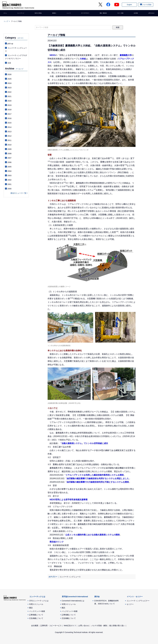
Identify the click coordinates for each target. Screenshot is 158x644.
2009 (9, 149)
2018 (9, 110)
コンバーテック (21, 14)
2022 (9, 92)
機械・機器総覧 (103, 14)
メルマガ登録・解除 (99, 626)
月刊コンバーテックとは (39, 601)
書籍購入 (55, 14)
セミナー (130, 604)
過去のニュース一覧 (18, 193)
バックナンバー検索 (37, 611)
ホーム (6, 14)
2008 (9, 154)
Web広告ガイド (70, 626)
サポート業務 (120, 14)
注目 (9, 63)
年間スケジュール (36, 604)
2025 (9, 79)
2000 (9, 189)
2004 (9, 171)
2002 (9, 180)
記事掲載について (36, 615)
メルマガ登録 (147, 5)
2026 (9, 74)
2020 (9, 101)
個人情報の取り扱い (117, 626)
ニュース (67, 14)
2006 (9, 162)
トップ (6, 21)
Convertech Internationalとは (73, 601)
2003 (9, 175)
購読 (31, 608)
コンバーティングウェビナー (138, 601)
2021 (9, 96)
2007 (9, 158)
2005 (9, 167)
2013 (9, 132)
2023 (9, 88)
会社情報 (135, 14)
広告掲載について (36, 618)
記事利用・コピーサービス (51, 626)
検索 (118, 27)
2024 (9, 83)
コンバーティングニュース (70, 577)
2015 (9, 123)
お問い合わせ (149, 14)
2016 (9, 118)
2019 (9, 105)
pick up (10, 44)
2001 (9, 184)
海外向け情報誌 (39, 14)
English (129, 5)
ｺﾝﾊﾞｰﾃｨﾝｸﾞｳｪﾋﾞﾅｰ (84, 14)
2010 (9, 145)
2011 (9, 140)
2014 (9, 127)
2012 (9, 136)
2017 (9, 114)
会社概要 (35, 626)
